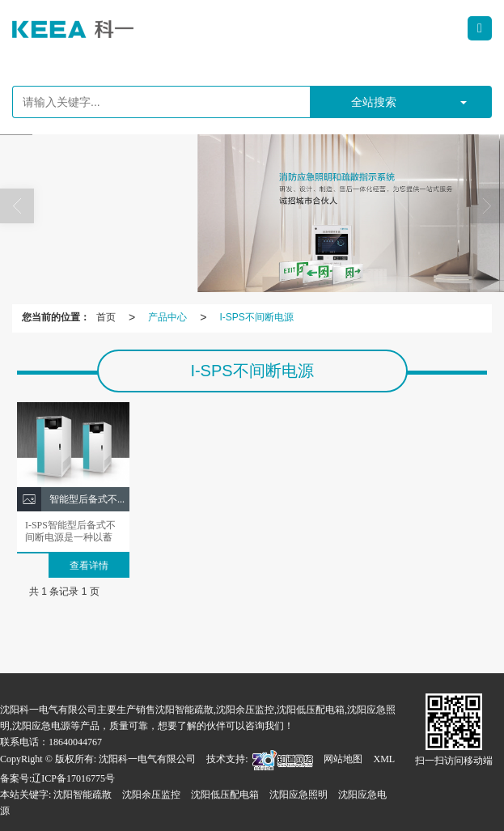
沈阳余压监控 (151, 795)
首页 (106, 317)
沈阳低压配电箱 (225, 795)
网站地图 (343, 759)
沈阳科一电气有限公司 (147, 759)
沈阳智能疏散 (83, 795)
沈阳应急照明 (299, 795)
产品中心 (167, 317)
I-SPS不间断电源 (256, 317)
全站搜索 (374, 102)
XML (384, 759)
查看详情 (89, 566)
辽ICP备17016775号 (73, 778)
